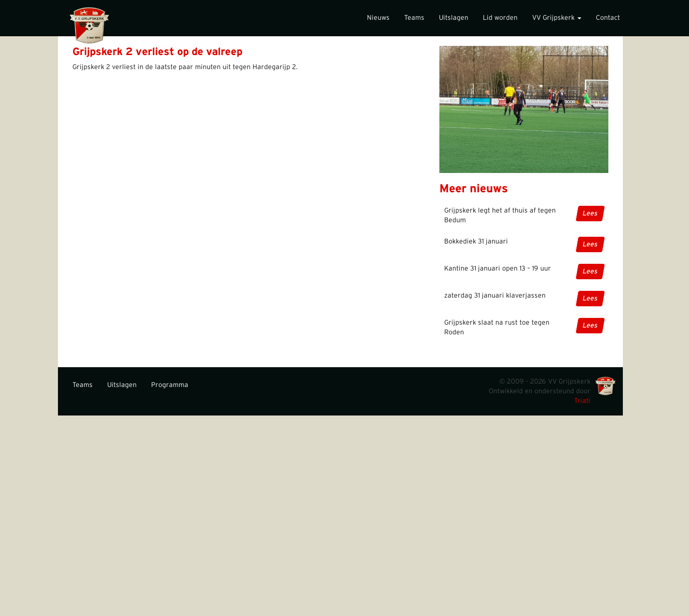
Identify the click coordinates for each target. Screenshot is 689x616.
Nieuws (378, 18)
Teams (414, 18)
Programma (170, 385)
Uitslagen (454, 18)
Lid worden (500, 18)
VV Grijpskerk (557, 18)
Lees (590, 214)
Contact (608, 18)
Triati (582, 401)
